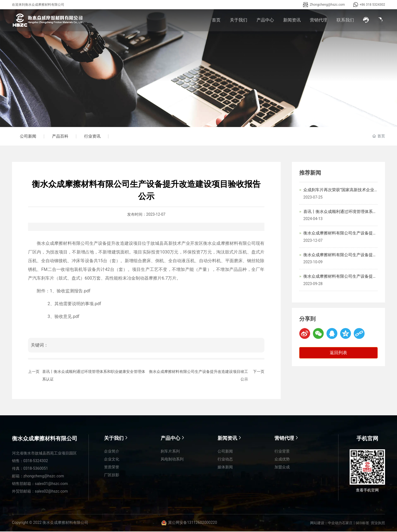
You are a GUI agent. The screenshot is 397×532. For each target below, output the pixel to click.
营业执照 (378, 523)
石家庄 (347, 523)
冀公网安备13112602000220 (193, 523)
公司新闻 (28, 137)
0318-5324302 (36, 461)
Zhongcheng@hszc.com (327, 5)
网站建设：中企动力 (326, 523)
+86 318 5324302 (372, 5)
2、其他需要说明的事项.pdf (74, 304)
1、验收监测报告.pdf (70, 291)
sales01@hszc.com (51, 484)
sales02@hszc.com (51, 492)
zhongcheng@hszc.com (44, 477)
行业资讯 (94, 137)
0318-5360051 (36, 469)
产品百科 (61, 137)
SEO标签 (362, 523)
